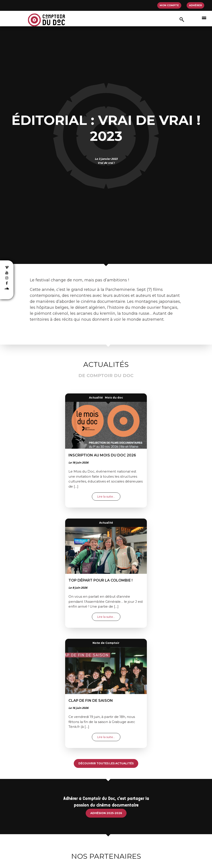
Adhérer (195, 5)
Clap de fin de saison (91, 701)
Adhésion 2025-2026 (106, 813)
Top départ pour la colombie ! (100, 580)
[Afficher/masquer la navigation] (204, 18)
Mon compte (169, 5)
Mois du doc (114, 398)
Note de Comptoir (106, 643)
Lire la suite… (109, 496)
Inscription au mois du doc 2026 (102, 455)
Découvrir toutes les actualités (106, 763)
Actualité (96, 398)
